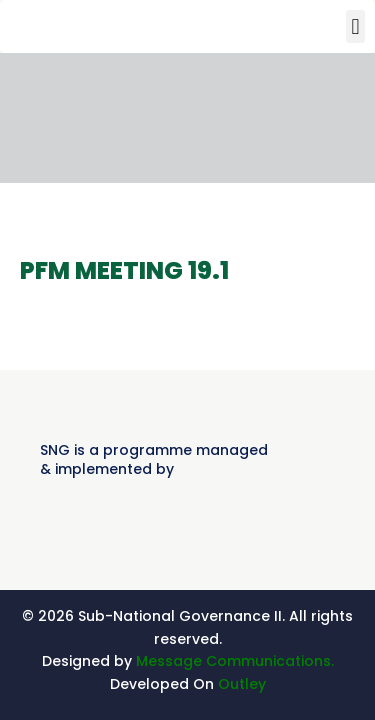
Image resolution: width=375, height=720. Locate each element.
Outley (242, 684)
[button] (355, 26)
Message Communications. (235, 661)
